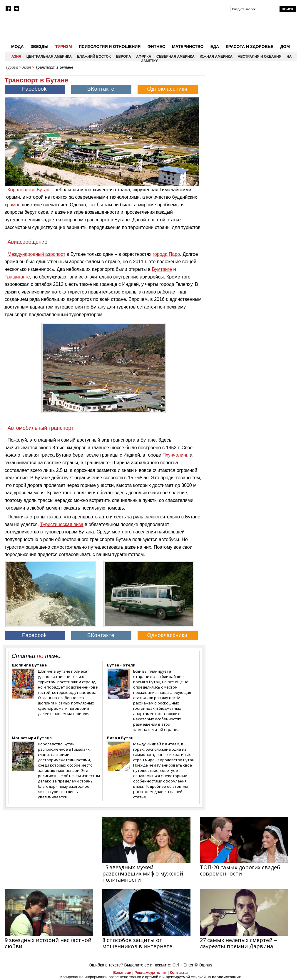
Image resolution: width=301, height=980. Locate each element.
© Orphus (203, 965)
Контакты (179, 972)
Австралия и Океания (260, 57)
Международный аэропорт (37, 254)
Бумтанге (162, 269)
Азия (16, 57)
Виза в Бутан (120, 738)
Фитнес (156, 47)
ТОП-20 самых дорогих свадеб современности (240, 870)
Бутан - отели (121, 665)
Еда (215, 47)
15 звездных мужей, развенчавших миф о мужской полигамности (143, 873)
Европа (123, 57)
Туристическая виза (62, 524)
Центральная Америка (49, 57)
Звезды (40, 47)
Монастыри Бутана (32, 738)
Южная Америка (216, 57)
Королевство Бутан (29, 190)
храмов (13, 205)
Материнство (188, 47)
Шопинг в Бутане (29, 665)
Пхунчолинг (175, 455)
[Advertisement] (252, 109)
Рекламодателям (150, 972)
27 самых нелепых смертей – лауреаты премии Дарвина (238, 943)
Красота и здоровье (250, 47)
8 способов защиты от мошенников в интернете (137, 943)
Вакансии (122, 972)
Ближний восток (94, 57)
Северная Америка (175, 57)
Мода (17, 47)
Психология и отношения (110, 47)
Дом (285, 47)
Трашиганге (17, 277)
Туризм (64, 47)
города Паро (167, 254)
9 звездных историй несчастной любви (48, 943)
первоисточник (226, 977)
